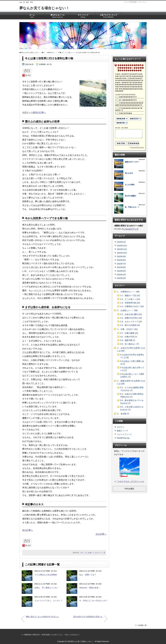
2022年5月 (121, 271)
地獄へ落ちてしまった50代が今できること (42, 617)
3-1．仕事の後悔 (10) (129, 333)
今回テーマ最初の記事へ (34, 112)
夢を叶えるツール (57, 15)
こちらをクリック (131, 229)
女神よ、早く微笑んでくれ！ (47, 588)
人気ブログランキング (108, 15)
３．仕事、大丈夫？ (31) (127, 329)
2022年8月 (121, 260)
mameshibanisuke (137, 147)
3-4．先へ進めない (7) (130, 344)
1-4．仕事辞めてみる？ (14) (132, 306)
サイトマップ (143, 2)
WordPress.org (123, 438)
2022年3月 (121, 278)
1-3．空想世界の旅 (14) (130, 303)
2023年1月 (121, 242)
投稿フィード (122, 431)
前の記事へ (28, 530)
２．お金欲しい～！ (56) (127, 310)
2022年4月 (121, 275)
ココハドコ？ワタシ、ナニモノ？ (48, 601)
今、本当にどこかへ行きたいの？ (93, 601)
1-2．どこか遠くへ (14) (130, 299)
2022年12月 (122, 246)
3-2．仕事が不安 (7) (129, 337)
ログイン (121, 427)
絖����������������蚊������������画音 (129, 104)
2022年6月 (121, 267)
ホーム (126, 2)
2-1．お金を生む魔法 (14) (131, 314)
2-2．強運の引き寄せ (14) (131, 318)
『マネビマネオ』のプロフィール (130, 481)
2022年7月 (121, 264)
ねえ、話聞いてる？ (88, 575)
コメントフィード (124, 434)
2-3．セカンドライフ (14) (131, 322)
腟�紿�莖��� (126, 113)
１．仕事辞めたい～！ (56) (128, 292)
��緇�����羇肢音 (128, 97)
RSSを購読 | (134, 2)
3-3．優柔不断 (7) (128, 340)
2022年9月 (121, 256)
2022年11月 (122, 249)
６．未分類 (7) (123, 414)
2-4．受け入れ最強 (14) (130, 325)
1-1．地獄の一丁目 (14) (130, 296)
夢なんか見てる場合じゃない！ (44, 8)
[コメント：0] (100, 553)
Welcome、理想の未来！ (90, 588)
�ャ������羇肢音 (128, 100)
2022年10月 (122, 253)
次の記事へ (101, 534)
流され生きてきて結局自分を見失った (88, 617)
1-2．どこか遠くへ (87, 553)
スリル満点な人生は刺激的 (46, 575)
